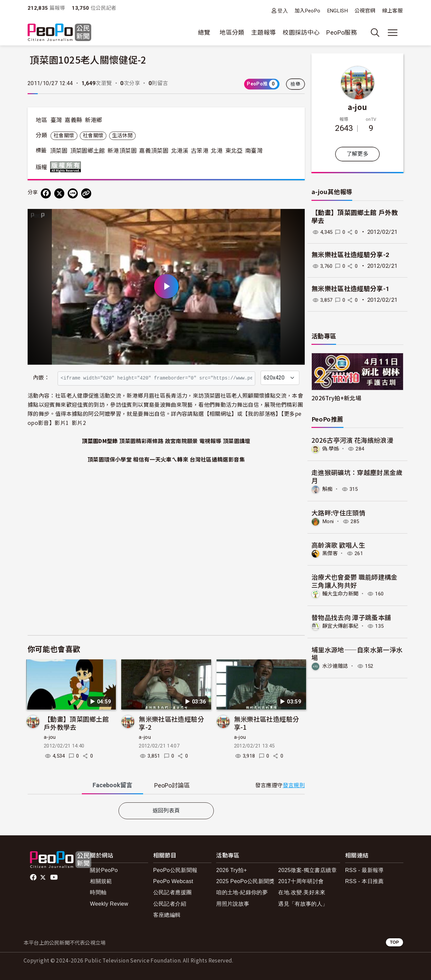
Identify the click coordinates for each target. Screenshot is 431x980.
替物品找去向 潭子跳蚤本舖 (351, 616)
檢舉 (295, 84)
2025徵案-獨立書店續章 (307, 870)
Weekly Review (109, 904)
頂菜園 (59, 151)
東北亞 (234, 151)
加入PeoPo (308, 11)
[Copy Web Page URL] (86, 193)
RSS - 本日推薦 (364, 881)
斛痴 (328, 489)
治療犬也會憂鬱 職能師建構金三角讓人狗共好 (355, 580)
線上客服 (392, 11)
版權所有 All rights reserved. (67, 167)
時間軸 (98, 892)
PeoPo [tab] (172, 785)
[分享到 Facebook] (46, 193)
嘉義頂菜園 (154, 151)
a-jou (50, 737)
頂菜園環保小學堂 (110, 459)
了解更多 (357, 154)
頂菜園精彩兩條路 (141, 441)
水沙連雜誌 (336, 665)
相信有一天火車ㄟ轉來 (161, 459)
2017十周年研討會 (301, 881)
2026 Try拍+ (231, 870)
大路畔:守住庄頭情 (338, 512)
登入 (283, 11)
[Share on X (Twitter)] (59, 193)
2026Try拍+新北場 (336, 398)
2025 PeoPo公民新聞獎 (245, 881)
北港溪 (180, 151)
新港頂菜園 (122, 151)
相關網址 (220, 413)
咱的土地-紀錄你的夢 (242, 892)
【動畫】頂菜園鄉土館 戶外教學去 (76, 723)
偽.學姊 (331, 449)
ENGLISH (338, 11)
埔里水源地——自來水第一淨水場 (357, 653)
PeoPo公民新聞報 (175, 870)
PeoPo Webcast (173, 881)
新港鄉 (94, 120)
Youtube (55, 877)
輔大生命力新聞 (342, 593)
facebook (34, 877)
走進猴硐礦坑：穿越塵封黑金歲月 (357, 476)
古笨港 (200, 151)
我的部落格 (262, 413)
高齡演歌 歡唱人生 (338, 545)
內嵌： (41, 378)
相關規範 (101, 881)
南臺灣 (254, 151)
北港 (217, 151)
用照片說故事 (233, 904)
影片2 (79, 423)
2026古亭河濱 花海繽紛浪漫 (352, 440)
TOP (394, 942)
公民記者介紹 (170, 904)
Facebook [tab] (112, 785)
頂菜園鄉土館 (88, 151)
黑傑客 (330, 553)
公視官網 (365, 11)
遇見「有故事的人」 (303, 904)
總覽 (204, 32)
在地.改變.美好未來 (302, 892)
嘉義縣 (73, 120)
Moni (328, 521)
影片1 (62, 423)
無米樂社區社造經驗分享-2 (171, 723)
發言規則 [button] (294, 785)
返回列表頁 (166, 811)
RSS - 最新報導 (364, 870)
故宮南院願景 (181, 441)
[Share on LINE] (73, 193)
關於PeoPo (104, 870)
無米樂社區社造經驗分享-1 (267, 723)
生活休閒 (122, 136)
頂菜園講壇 (237, 441)
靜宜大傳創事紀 (342, 625)
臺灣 (56, 120)
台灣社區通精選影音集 (217, 459)
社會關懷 (64, 136)
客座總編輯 (167, 915)
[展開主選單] (393, 33)
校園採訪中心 (301, 32)
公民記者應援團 (173, 892)
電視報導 (210, 441)
